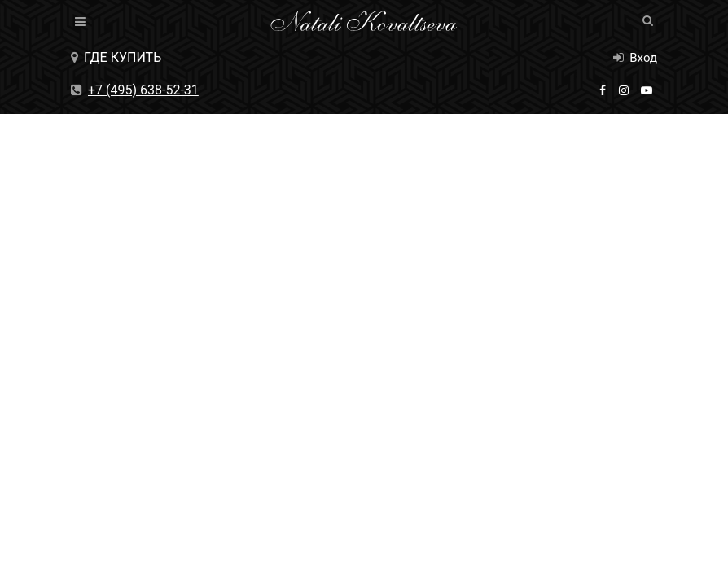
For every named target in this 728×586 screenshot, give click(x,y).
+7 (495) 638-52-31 (135, 90)
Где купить (116, 57)
